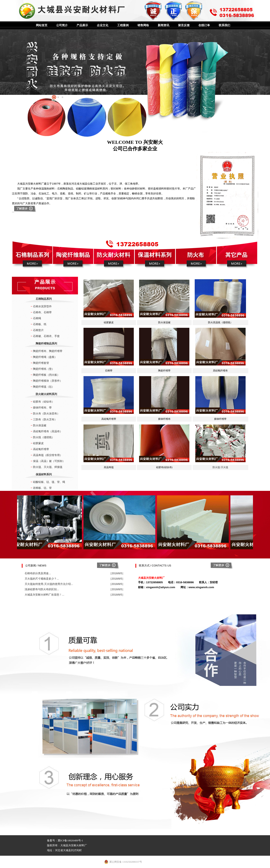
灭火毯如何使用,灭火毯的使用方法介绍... (49, 584)
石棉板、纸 (40, 324)
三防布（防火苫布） (45, 419)
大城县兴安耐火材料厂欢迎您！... (44, 595)
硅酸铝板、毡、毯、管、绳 (49, 482)
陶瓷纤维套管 (41, 363)
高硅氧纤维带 (41, 449)
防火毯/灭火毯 (220, 467)
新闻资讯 (164, 25)
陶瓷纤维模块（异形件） (48, 381)
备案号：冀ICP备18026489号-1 (65, 840)
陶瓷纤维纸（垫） (44, 369)
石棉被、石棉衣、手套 (46, 336)
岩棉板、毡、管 (42, 488)
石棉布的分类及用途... (38, 573)
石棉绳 (37, 318)
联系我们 (224, 25)
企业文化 (103, 25)
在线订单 (204, 25)
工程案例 (123, 25)
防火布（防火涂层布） (46, 414)
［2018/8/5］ (117, 573)
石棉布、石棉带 (42, 312)
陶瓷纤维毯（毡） (44, 387)
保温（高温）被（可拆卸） (49, 461)
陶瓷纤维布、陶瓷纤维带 (48, 351)
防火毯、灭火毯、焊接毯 (48, 467)
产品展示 (82, 25)
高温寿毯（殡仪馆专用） (48, 455)
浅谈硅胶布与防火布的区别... (42, 589)
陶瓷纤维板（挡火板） (46, 375)
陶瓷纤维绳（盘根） (45, 357)
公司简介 (62, 25)
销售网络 (143, 25)
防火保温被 (40, 425)
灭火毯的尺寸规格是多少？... (42, 579)
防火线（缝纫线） (44, 437)
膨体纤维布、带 (42, 408)
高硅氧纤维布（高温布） (48, 431)
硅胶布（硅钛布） (44, 402)
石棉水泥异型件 (42, 306)
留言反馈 (184, 25)
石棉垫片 (38, 330)
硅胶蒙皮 (38, 443)
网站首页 (42, 25)
